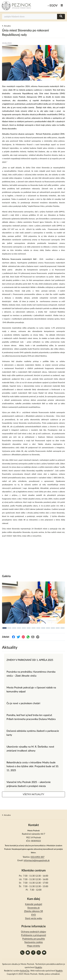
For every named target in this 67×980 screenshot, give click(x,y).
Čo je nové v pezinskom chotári (23, 703)
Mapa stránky (33, 946)
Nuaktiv (39, 967)
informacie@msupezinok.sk (37, 860)
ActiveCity (25, 971)
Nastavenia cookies (34, 942)
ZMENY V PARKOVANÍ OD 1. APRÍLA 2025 (30, 660)
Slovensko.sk (33, 908)
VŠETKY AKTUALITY (33, 794)
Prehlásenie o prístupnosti (34, 935)
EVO (34, 915)
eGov (54, 6)
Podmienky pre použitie (34, 939)
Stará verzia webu (34, 918)
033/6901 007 (38, 857)
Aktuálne (7, 26)
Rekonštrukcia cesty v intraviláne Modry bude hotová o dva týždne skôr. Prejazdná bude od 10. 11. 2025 (33, 767)
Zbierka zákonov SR (33, 911)
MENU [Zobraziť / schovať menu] (62, 5)
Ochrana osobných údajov (33, 932)
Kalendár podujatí (34, 904)
